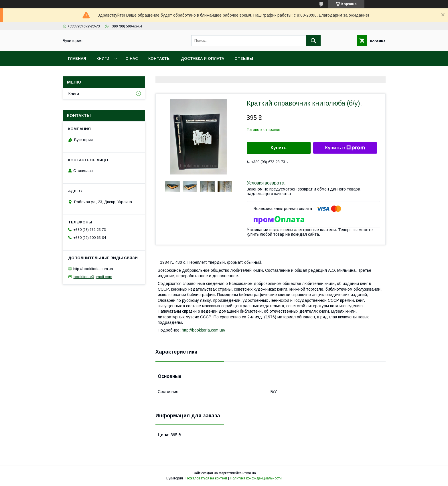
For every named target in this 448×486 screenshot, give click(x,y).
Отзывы (244, 58)
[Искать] (313, 41)
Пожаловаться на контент (206, 478)
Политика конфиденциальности (256, 478)
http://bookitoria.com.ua (93, 268)
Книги (103, 58)
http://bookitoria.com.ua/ (204, 330)
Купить (279, 148)
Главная (77, 58)
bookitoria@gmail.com (93, 277)
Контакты (159, 58)
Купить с (345, 148)
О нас (132, 58)
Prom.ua (249, 473)
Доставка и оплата (203, 58)
